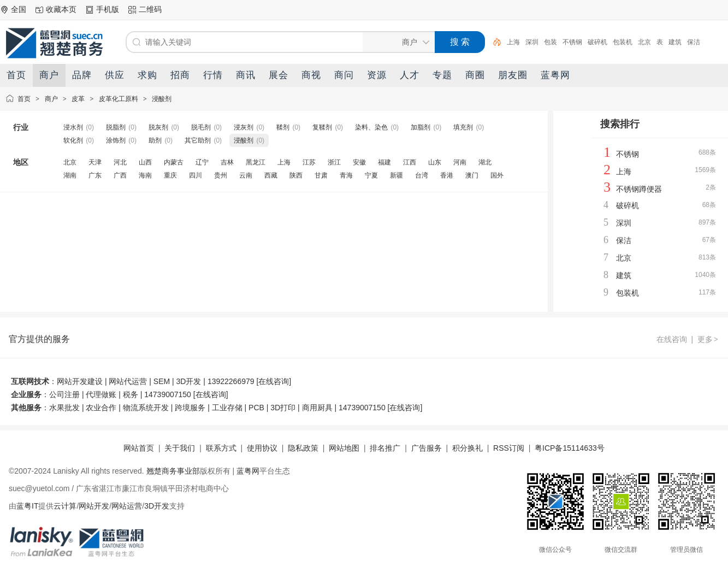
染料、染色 (371, 127)
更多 (708, 339)
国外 (497, 175)
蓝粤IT (27, 506)
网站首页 (139, 448)
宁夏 (371, 175)
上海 (513, 42)
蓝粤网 (248, 471)
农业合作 (101, 408)
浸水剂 (73, 127)
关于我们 (180, 448)
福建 (384, 162)
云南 (246, 175)
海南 (145, 175)
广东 (95, 175)
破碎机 (597, 42)
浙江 (334, 162)
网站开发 (94, 506)
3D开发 (157, 506)
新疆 (396, 175)
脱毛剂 (201, 127)
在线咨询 (672, 339)
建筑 (675, 42)
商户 (51, 99)
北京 (644, 42)
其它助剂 (198, 140)
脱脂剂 (116, 127)
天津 (95, 162)
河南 (460, 162)
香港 (447, 175)
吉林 (227, 162)
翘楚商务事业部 (173, 471)
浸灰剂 (244, 127)
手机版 (108, 9)
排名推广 (385, 448)
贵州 (221, 175)
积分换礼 (467, 448)
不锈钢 (572, 42)
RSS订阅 (509, 448)
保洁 (694, 42)
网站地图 (344, 448)
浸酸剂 (162, 99)
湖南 (70, 175)
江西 (410, 162)
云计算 (65, 506)
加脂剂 (421, 127)
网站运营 (127, 506)
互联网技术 (30, 381)
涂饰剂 (116, 140)
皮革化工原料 (119, 99)
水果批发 (64, 408)
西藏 (271, 175)
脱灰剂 (158, 127)
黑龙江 (256, 162)
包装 (551, 42)
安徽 (359, 162)
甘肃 (321, 175)
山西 (145, 162)
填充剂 (463, 127)
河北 (120, 162)
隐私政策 (303, 448)
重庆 (170, 175)
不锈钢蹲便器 (639, 189)
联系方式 (221, 448)
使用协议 (262, 448)
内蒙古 (174, 162)
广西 (120, 175)
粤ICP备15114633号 (570, 448)
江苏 (309, 162)
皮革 (78, 99)
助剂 (155, 140)
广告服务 (427, 448)
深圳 (532, 42)
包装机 (623, 42)
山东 (435, 162)
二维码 (150, 9)
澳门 (472, 175)
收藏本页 (61, 9)
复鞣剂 (322, 127)
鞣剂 (283, 127)
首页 (24, 99)
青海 (346, 175)
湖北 (485, 162)
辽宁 (202, 162)
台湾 (422, 175)
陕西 (296, 175)
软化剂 (73, 140)
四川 (196, 175)
